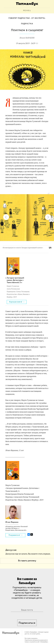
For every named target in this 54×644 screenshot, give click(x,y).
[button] (48, 194)
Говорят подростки (19, 18)
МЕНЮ (26, 11)
